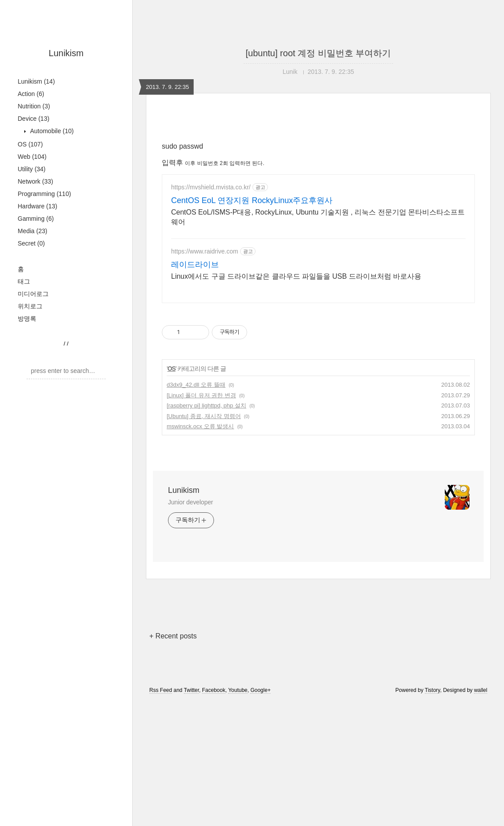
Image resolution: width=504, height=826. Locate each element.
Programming (44, 194)
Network (35, 181)
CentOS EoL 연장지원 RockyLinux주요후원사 (252, 324)
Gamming (36, 219)
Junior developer (191, 626)
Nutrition (34, 106)
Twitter (192, 814)
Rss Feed (161, 814)
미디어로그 (33, 294)
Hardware (38, 206)
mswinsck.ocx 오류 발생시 (200, 550)
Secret (31, 243)
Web (32, 157)
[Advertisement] (318, 196)
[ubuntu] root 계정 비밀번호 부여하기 (319, 53)
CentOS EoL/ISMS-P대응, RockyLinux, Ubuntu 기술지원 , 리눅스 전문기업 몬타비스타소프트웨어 (318, 341)
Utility (32, 169)
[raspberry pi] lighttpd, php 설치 (206, 529)
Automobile (51, 131)
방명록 (27, 319)
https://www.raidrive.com (205, 375)
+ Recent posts (173, 760)
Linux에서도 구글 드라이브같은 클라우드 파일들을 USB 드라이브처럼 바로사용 (296, 400)
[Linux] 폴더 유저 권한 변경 (201, 519)
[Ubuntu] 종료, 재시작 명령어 (204, 540)
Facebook (214, 814)
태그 (24, 281)
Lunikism (66, 53)
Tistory (433, 814)
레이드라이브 (195, 388)
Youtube (238, 814)
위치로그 (30, 306)
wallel (481, 814)
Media (32, 231)
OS (30, 144)
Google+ (260, 814)
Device (34, 119)
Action (31, 94)
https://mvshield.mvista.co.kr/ (211, 311)
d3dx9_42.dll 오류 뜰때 (196, 509)
